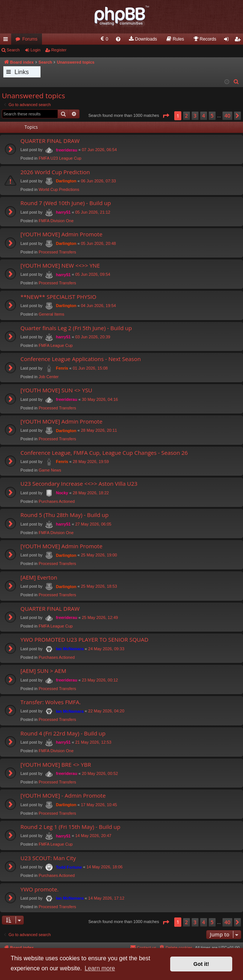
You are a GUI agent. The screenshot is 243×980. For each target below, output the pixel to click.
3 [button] (195, 116)
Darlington (66, 181)
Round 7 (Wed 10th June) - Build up (66, 203)
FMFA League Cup (56, 345)
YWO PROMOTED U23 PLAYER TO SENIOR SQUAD (84, 639)
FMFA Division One (56, 221)
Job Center (49, 377)
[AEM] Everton (39, 577)
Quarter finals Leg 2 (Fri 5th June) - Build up (76, 328)
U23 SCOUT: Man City (48, 858)
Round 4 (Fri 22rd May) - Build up (63, 733)
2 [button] (187, 116)
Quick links (7, 41)
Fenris (62, 368)
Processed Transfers (57, 252)
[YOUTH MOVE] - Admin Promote (63, 795)
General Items (51, 314)
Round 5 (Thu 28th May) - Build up (64, 515)
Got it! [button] (201, 964)
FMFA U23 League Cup (60, 158)
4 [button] (204, 116)
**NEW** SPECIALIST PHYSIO (58, 297)
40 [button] (227, 116)
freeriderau (66, 150)
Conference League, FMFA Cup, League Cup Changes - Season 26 (104, 453)
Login (35, 50)
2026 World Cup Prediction (55, 172)
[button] (166, 116)
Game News (50, 470)
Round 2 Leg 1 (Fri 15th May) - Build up (70, 827)
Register (59, 50)
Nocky (62, 493)
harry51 (63, 212)
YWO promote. (40, 889)
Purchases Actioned (57, 501)
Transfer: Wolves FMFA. (51, 702)
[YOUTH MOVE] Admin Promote (61, 234)
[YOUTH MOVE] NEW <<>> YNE (60, 265)
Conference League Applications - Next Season (81, 359)
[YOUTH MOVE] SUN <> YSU (56, 390)
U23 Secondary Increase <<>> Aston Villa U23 (79, 483)
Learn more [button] (100, 968)
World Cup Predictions (59, 189)
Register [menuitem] (239, 41)
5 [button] (212, 116)
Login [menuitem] (228, 41)
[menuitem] (104, 39)
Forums (30, 39)
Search (13, 50)
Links (22, 72)
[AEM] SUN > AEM (43, 671)
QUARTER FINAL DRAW (50, 141)
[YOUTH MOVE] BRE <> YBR (56, 764)
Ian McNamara (70, 649)
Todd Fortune (69, 867)
